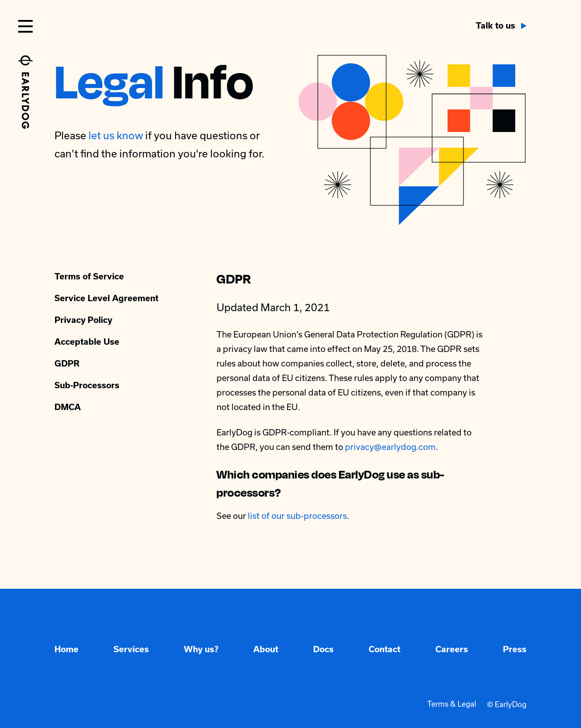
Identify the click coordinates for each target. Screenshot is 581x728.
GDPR (67, 364)
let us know (116, 135)
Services (131, 649)
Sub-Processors (87, 385)
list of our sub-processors (297, 516)
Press (515, 649)
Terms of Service (89, 276)
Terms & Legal (452, 704)
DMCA (68, 407)
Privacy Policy (84, 320)
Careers (452, 649)
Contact (384, 649)
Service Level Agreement (106, 298)
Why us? (201, 649)
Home (66, 649)
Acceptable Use (87, 342)
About (266, 649)
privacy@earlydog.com (390, 447)
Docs (323, 649)
